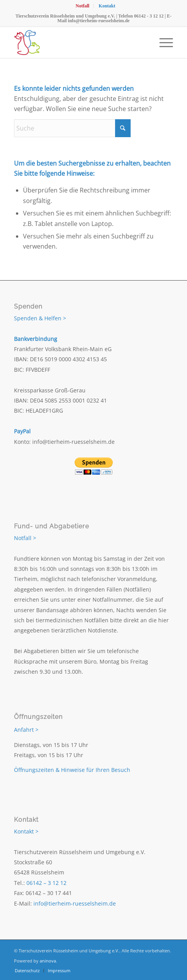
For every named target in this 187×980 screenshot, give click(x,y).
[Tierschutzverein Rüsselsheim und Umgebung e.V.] (78, 42)
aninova (48, 961)
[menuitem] (82, 6)
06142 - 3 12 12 (149, 16)
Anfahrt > (26, 730)
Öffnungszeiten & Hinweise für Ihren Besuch (72, 770)
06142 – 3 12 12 (46, 883)
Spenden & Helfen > (40, 318)
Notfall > (25, 538)
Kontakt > (26, 831)
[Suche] (72, 128)
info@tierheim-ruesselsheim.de (99, 21)
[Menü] (162, 42)
